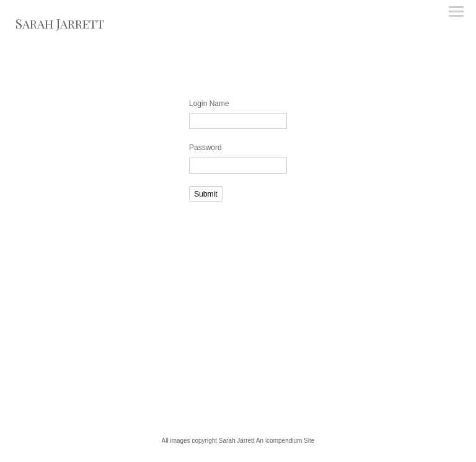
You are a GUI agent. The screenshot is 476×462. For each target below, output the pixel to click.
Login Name (209, 104)
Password (205, 148)
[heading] (60, 26)
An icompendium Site (285, 441)
